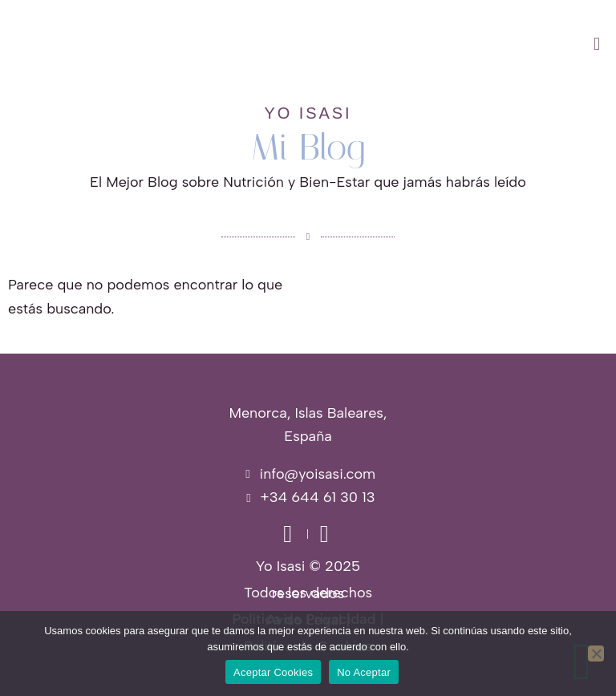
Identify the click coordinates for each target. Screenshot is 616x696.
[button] (385, 44)
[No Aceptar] (596, 654)
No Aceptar (364, 672)
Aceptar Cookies (273, 672)
